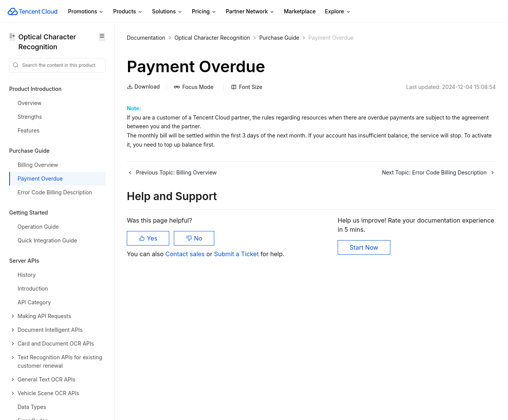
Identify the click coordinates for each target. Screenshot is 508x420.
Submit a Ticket (237, 254)
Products (128, 12)
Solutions (167, 12)
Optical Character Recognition (212, 38)
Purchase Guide (279, 38)
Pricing (204, 12)
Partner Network (250, 12)
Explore (338, 12)
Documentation (146, 38)
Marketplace (300, 11)
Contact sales (186, 254)
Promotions (86, 12)
